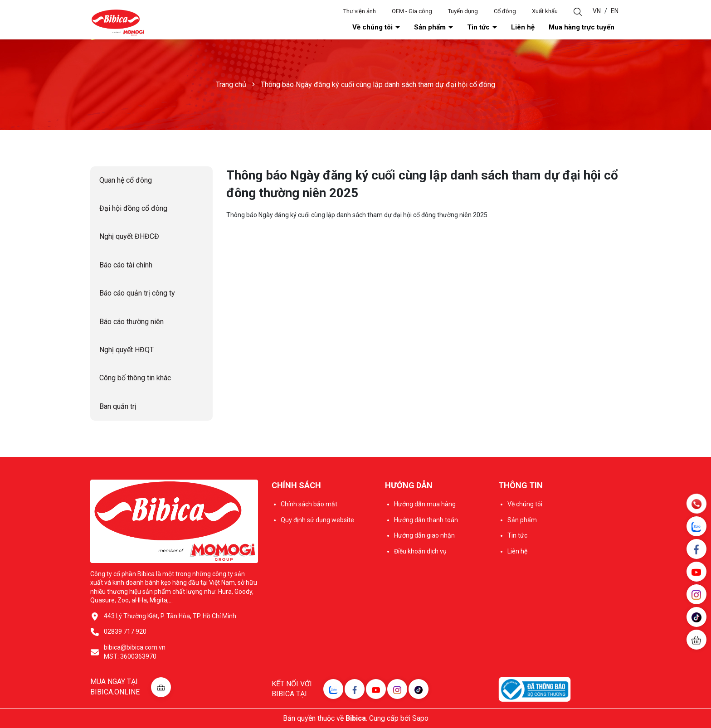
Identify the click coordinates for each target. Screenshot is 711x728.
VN (597, 11)
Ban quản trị (118, 406)
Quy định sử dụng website (317, 520)
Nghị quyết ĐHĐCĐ (129, 236)
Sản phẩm (431, 27)
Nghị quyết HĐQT (127, 350)
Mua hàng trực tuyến (582, 27)
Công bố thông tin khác (135, 378)
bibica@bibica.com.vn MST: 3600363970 (135, 652)
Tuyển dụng (463, 11)
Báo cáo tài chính (126, 265)
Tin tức (479, 27)
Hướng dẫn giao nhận (424, 535)
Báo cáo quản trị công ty (137, 293)
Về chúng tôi (373, 27)
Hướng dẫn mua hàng (425, 504)
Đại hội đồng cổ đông (133, 208)
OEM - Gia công (412, 11)
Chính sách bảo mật (309, 504)
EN (615, 11)
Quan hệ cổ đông (126, 180)
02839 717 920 (125, 631)
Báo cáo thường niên (131, 322)
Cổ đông (505, 11)
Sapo (420, 718)
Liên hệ (523, 27)
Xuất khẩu (545, 11)
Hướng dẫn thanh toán (426, 520)
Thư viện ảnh (360, 11)
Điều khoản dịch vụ (420, 551)
